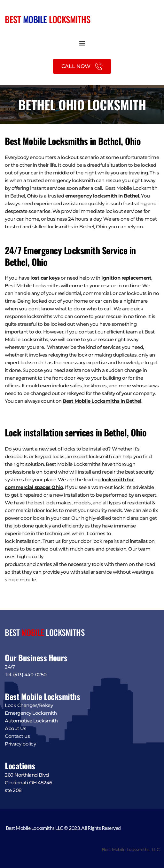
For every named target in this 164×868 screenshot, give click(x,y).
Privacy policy (21, 744)
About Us (16, 728)
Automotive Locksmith (31, 721)
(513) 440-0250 (30, 674)
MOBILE (35, 19)
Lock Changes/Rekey (29, 705)
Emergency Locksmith (31, 713)
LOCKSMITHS (69, 19)
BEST (14, 19)
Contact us (17, 736)
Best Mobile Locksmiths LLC (131, 849)
